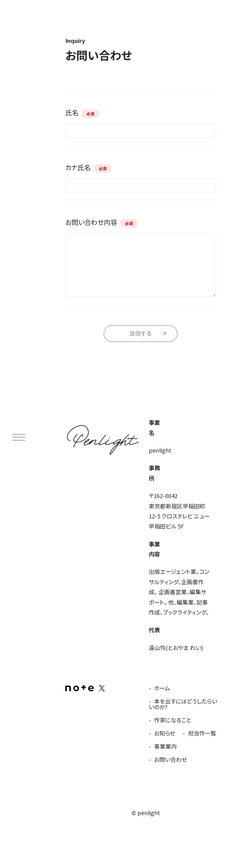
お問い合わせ (171, 759)
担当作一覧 (202, 733)
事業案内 (165, 746)
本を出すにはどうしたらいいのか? (183, 704)
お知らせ (165, 733)
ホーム (162, 688)
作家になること (173, 720)
